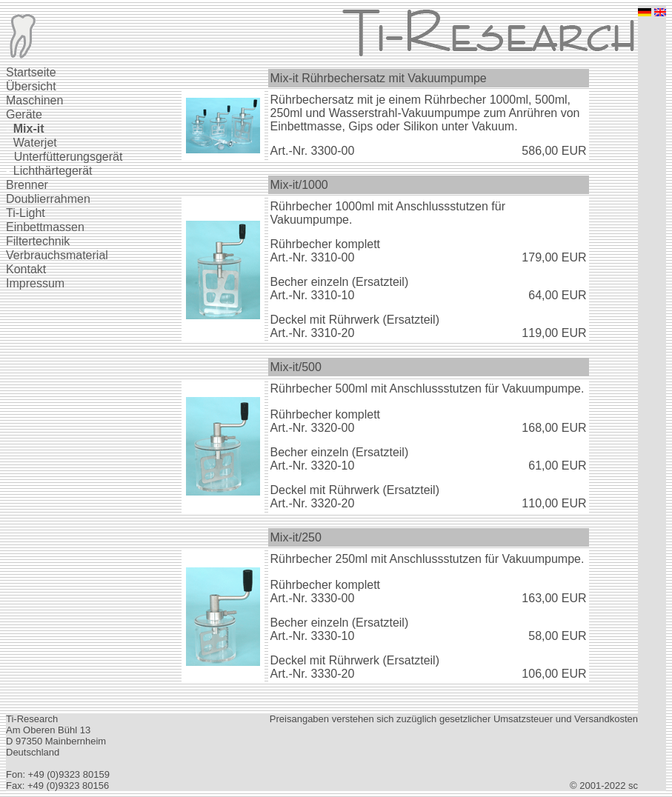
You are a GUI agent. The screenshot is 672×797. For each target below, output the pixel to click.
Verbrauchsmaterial (57, 255)
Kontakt (26, 269)
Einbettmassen (45, 227)
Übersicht (31, 86)
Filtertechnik (38, 241)
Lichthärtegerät (53, 171)
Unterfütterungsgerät (69, 157)
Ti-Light (26, 213)
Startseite (31, 72)
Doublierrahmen (48, 199)
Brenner (27, 185)
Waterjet (35, 143)
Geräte (24, 114)
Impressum (35, 283)
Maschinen (34, 100)
